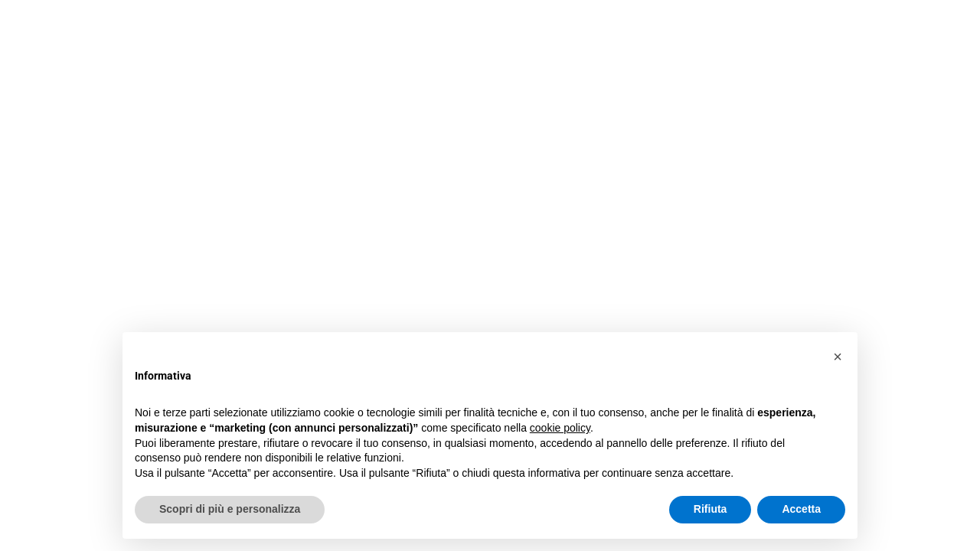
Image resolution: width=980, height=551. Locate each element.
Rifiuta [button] (710, 509)
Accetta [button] (801, 509)
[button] (838, 357)
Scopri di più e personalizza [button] (230, 509)
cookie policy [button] (560, 428)
